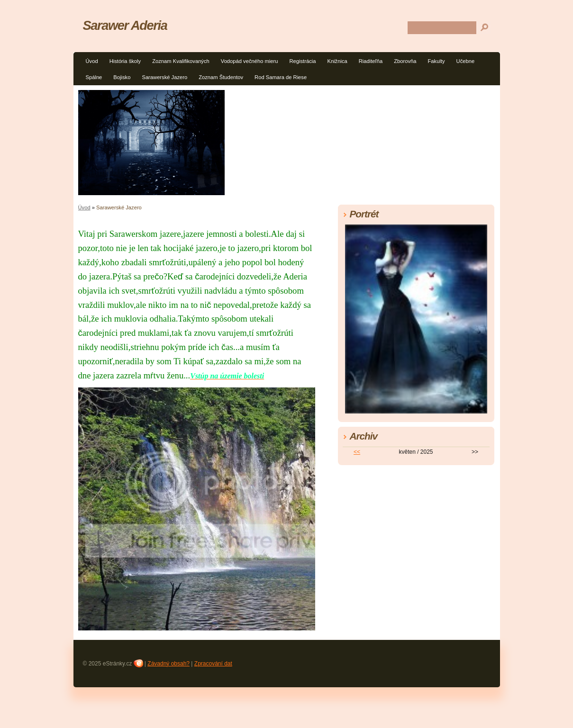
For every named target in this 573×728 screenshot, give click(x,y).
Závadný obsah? (168, 664)
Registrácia (302, 61)
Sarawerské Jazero (164, 77)
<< (357, 452)
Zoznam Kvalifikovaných (181, 61)
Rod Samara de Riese (281, 77)
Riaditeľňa (371, 61)
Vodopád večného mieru (250, 61)
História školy (125, 61)
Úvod (92, 61)
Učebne (466, 61)
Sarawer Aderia (125, 25)
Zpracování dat (213, 664)
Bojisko (122, 77)
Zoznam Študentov (221, 77)
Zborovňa (405, 61)
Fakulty (437, 61)
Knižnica (337, 61)
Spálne (94, 77)
